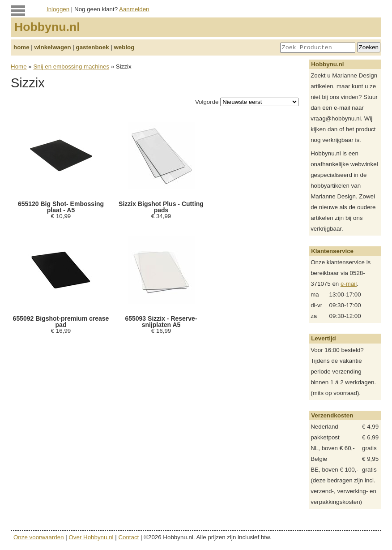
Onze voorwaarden (39, 537)
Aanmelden (134, 9)
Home (19, 67)
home (21, 47)
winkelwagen (52, 47)
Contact (128, 537)
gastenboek (93, 47)
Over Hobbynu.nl (91, 537)
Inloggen (58, 9)
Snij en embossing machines (71, 67)
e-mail (349, 284)
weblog (124, 47)
